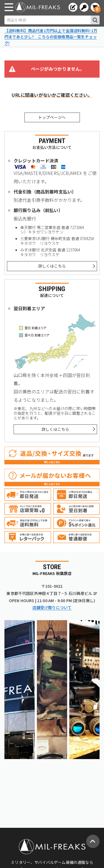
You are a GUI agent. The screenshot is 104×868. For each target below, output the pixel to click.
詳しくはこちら (52, 266)
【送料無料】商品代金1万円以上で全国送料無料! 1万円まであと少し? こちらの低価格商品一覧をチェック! (51, 36)
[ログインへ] (84, 7)
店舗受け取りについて (52, 607)
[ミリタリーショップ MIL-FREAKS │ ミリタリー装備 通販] (38, 7)
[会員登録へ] (73, 7)
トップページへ (52, 117)
